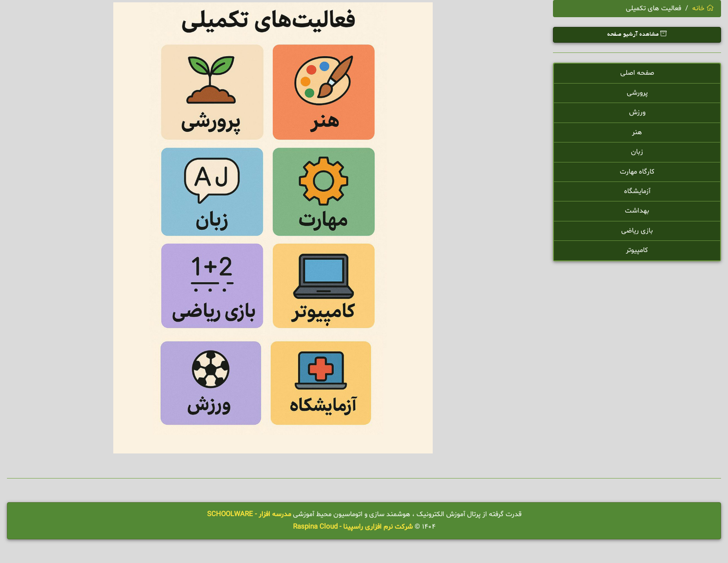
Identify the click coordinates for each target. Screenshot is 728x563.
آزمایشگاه (637, 191)
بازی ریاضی (637, 231)
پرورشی (637, 93)
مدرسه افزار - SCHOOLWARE (249, 514)
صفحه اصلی (637, 73)
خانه (703, 9)
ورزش (637, 113)
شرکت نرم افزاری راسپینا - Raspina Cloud (353, 527)
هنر (637, 133)
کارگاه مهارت (637, 172)
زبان (637, 152)
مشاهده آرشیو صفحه (637, 34)
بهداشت (637, 211)
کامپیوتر (637, 250)
